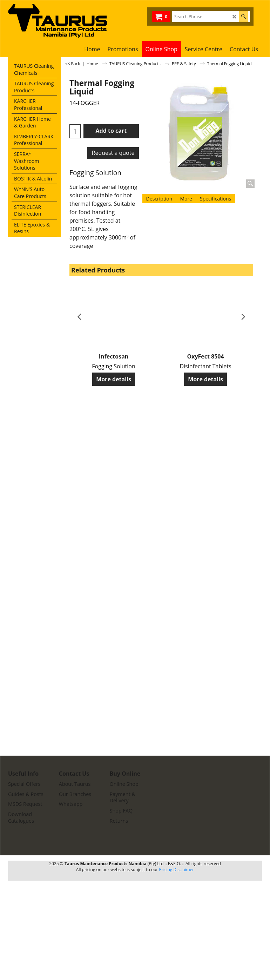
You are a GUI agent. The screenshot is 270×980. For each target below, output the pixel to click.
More (186, 199)
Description (159, 199)
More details (114, 379)
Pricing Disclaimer (177, 870)
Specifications (215, 199)
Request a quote (113, 153)
